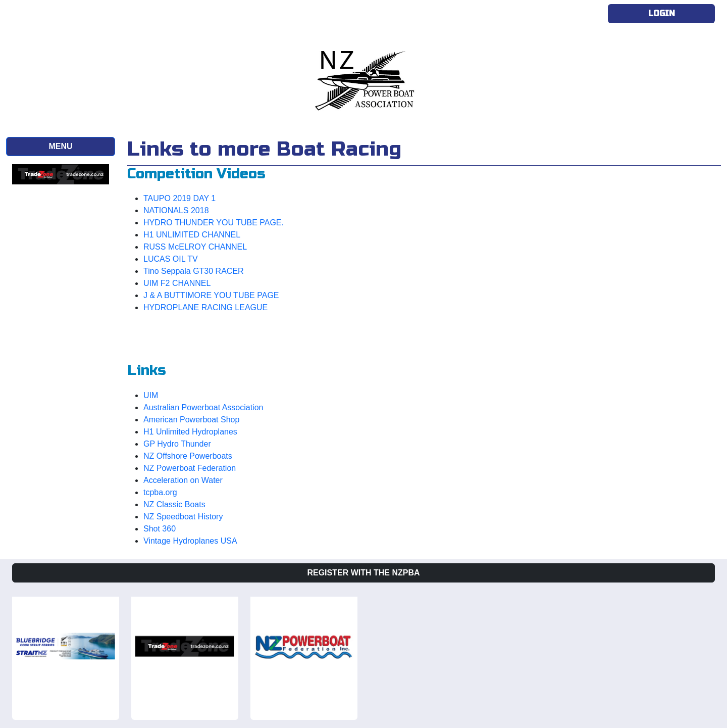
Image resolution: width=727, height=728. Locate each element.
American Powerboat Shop (191, 420)
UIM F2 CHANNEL (177, 283)
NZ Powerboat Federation (190, 468)
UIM (151, 395)
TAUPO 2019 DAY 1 (179, 198)
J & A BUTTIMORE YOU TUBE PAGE (211, 295)
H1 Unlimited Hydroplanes (190, 432)
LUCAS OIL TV (171, 259)
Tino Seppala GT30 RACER (194, 271)
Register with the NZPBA (363, 573)
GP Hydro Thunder (177, 444)
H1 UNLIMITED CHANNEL (192, 235)
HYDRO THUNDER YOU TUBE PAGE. (214, 223)
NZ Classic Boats (174, 504)
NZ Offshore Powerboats (188, 456)
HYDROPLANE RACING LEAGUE (205, 307)
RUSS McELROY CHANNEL (195, 247)
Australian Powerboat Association (203, 407)
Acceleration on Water (183, 480)
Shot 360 (160, 529)
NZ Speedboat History (183, 517)
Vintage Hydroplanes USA (190, 541)
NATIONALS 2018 (176, 210)
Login (662, 13)
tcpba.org (160, 492)
